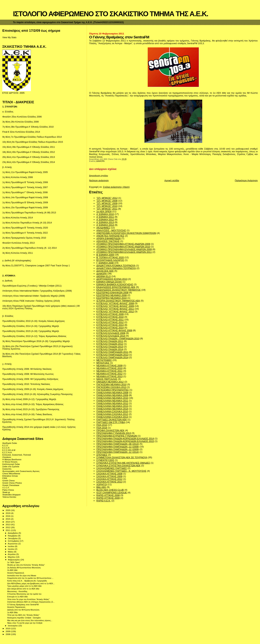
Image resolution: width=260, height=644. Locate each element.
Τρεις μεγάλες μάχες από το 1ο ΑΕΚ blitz (24, 586)
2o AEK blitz (12, 570)
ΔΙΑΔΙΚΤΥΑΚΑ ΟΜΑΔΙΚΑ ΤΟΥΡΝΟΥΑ (116, 268)
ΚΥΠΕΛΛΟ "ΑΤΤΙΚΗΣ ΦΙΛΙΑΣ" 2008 (115, 303)
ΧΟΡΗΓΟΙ (102, 484)
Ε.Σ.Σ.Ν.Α (7, 452)
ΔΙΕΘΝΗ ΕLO (104, 276)
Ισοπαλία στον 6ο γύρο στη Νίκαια (22, 576)
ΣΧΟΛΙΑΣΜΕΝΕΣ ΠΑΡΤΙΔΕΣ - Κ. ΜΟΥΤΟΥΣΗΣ (121, 471)
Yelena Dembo (9, 497)
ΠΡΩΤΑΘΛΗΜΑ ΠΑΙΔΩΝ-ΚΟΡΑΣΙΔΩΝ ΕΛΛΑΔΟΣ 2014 (125, 438)
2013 (8, 524)
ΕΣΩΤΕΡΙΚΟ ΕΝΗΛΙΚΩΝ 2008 (112, 293)
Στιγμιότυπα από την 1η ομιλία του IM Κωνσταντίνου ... (30, 578)
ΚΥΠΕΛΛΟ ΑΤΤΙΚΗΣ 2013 (110, 325)
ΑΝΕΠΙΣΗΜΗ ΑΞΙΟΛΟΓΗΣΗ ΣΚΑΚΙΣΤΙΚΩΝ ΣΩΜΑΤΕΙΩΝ (126, 233)
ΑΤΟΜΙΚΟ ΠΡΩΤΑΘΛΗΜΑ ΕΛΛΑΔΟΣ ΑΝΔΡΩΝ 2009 (124, 249)
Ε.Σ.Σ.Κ (6, 448)
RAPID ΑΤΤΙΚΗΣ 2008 (108, 495)
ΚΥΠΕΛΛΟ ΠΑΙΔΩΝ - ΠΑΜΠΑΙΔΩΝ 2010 (118, 338)
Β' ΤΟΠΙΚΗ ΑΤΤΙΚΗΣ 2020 (110, 257)
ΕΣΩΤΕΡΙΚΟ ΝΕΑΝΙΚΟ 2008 (112, 295)
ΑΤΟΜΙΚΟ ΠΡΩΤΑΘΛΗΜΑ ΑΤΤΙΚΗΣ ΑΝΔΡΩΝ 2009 (123, 244)
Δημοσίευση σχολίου (99, 176)
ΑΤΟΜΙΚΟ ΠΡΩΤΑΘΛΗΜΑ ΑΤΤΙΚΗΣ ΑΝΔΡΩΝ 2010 (123, 247)
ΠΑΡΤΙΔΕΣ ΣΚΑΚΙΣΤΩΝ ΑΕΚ (112, 420)
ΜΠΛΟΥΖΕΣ (103, 363)
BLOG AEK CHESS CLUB (110, 490)
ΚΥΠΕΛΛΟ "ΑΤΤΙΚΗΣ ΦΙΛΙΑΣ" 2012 (115, 311)
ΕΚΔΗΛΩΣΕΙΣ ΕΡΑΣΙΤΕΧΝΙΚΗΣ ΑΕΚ (116, 287)
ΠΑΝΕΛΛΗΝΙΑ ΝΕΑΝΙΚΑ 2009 (112, 395)
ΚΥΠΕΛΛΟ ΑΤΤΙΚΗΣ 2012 (110, 322)
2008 (8, 634)
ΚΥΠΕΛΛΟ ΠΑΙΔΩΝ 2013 (110, 347)
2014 (8, 522)
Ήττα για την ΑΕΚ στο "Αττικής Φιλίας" (23, 615)
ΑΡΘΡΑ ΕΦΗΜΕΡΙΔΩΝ (109, 238)
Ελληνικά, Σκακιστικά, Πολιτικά (17, 455)
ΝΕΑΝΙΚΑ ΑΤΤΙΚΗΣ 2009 (110, 366)
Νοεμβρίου (13, 536)
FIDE (5, 478)
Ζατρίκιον (7, 457)
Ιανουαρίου (13, 626)
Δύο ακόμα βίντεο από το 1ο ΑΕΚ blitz (23, 589)
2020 (8, 510)
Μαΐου (11, 552)
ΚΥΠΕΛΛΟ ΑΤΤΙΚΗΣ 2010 (110, 317)
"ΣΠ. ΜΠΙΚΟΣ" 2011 (107, 209)
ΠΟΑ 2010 (102, 425)
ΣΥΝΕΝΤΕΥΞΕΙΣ (105, 460)
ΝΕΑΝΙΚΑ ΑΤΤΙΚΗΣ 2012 (110, 374)
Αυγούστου (13, 544)
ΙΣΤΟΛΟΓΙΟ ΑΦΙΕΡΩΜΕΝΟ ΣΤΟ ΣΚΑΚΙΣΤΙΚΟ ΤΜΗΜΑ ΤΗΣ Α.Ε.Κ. (111, 14)
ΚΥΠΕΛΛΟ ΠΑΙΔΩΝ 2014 (110, 349)
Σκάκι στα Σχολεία (11, 466)
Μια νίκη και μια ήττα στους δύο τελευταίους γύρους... (30, 620)
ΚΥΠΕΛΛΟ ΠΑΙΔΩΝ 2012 (110, 344)
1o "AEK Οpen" (14, 562)
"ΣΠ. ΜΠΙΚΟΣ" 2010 (107, 206)
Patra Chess (8, 490)
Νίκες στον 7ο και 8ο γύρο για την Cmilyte (25, 623)
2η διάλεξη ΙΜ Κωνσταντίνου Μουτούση (24, 568)
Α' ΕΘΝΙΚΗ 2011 (105, 217)
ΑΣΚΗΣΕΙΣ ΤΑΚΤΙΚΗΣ (108, 241)
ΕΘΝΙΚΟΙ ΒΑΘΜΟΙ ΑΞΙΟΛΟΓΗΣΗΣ (115, 284)
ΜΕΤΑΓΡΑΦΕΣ (104, 360)
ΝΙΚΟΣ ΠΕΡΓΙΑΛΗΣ (107, 379)
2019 (8, 513)
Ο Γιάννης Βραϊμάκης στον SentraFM (23, 605)
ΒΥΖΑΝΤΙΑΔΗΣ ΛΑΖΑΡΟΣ (110, 260)
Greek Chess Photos (12, 483)
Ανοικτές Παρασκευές (16, 607)
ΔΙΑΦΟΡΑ (100, 161)
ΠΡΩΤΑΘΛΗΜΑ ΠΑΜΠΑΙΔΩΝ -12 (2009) (118, 449)
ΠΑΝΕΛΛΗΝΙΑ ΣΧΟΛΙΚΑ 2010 (112, 411)
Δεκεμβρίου (13, 533)
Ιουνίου (11, 549)
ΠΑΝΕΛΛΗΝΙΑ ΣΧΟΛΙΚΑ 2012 (112, 414)
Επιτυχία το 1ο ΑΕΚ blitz (18, 597)
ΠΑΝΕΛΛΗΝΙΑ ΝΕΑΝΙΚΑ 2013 (112, 406)
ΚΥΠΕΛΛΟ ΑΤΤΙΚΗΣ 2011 (110, 320)
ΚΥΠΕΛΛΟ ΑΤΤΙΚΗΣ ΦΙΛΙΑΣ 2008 (114, 330)
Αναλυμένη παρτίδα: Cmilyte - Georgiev (24, 618)
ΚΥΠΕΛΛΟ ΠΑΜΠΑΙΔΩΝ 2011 (112, 352)
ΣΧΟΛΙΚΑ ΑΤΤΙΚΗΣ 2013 (109, 482)
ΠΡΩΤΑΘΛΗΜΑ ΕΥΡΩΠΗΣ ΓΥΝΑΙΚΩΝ (117, 436)
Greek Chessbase (11, 485)
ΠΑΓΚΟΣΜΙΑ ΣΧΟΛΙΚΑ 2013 (111, 387)
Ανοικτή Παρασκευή (16, 573)
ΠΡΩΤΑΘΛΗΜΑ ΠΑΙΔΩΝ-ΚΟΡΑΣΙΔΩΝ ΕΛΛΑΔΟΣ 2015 (125, 441)
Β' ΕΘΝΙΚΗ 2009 (105, 255)
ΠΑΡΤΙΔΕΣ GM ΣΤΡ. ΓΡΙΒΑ (111, 422)
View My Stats (9, 37)
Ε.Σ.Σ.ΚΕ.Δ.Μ (9, 450)
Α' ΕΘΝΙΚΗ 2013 (105, 222)
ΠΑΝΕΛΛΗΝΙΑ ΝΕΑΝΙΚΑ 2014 (112, 409)
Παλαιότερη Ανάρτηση (246, 180)
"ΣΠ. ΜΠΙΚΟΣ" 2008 (107, 201)
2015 (8, 519)
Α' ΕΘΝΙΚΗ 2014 (105, 225)
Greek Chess (8, 480)
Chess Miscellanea (11, 473)
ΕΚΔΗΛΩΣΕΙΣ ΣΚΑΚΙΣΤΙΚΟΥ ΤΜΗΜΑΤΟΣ (119, 290)
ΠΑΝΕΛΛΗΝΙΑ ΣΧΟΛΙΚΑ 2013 (112, 417)
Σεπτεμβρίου (14, 541)
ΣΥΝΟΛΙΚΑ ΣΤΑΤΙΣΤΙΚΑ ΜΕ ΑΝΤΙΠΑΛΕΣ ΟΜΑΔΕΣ (123, 463)
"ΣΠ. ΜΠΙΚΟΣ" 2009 (107, 203)
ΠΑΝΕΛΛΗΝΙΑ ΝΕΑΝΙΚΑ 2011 (112, 401)
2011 (8, 530)
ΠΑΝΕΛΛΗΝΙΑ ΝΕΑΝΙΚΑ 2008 (112, 393)
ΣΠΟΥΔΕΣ (102, 455)
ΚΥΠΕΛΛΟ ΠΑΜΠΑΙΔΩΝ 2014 (112, 357)
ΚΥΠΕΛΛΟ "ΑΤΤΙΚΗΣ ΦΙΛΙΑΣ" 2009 (115, 306)
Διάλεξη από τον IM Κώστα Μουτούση (23, 610)
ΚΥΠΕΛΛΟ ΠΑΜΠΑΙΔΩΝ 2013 (112, 355)
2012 (8, 527)
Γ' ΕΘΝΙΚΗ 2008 (105, 263)
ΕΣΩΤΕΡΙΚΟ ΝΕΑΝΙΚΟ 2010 (112, 298)
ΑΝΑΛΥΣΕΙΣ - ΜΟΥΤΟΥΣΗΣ (111, 230)
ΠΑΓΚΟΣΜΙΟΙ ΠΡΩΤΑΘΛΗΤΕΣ (113, 390)
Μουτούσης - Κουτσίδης (17, 591)
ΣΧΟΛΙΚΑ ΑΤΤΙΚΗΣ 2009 (109, 476)
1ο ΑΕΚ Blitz (12, 612)
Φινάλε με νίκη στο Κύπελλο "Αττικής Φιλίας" (26, 565)
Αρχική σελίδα (172, 180)
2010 (8, 628)
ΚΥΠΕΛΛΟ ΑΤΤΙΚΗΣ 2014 (110, 328)
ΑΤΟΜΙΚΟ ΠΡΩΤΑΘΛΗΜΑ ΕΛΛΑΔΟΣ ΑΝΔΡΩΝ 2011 (124, 252)
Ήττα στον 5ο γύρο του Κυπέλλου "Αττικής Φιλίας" (28, 599)
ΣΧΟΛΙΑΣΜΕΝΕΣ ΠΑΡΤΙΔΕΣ (112, 468)
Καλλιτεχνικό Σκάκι (11, 464)
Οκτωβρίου (13, 538)
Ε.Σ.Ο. (5, 445)
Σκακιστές (7, 469)
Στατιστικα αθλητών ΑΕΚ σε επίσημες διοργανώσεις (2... (31, 602)
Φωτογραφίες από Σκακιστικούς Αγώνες (21, 471)
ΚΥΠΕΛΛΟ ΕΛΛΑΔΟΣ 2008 (111, 333)
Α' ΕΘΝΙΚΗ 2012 (105, 220)
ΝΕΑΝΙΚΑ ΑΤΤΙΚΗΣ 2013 (110, 376)
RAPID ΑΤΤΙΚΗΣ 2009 (108, 498)
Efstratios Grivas (10, 476)
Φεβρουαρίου (14, 560)
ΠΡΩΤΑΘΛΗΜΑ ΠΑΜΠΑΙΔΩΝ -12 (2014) (118, 452)
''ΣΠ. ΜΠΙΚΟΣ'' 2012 (107, 198)
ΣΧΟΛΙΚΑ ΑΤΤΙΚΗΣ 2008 (109, 474)
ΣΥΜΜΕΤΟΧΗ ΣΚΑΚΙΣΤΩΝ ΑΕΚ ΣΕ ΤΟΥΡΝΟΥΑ (122, 457)
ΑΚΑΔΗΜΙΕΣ (103, 228)
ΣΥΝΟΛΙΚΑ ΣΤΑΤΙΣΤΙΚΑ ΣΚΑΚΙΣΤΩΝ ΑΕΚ (118, 466)
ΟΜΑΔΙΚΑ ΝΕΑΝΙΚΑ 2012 (110, 382)
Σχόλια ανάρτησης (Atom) (116, 187)
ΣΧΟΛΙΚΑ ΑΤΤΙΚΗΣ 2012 (109, 479)
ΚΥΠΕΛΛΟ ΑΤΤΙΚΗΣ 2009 (110, 314)
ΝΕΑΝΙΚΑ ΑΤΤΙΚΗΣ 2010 (110, 368)
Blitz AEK (101, 487)
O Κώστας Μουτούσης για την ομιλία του (24, 594)
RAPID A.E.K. (104, 501)
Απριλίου (12, 554)
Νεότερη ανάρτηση (99, 180)
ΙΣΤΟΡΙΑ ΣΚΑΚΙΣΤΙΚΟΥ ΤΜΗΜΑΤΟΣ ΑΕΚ (118, 301)
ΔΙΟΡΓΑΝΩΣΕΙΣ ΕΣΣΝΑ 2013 (112, 279)
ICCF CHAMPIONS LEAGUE (112, 493)
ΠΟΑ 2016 (102, 428)
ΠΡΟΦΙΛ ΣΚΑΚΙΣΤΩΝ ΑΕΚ (110, 430)
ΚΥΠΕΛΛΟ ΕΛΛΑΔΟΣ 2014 (111, 336)
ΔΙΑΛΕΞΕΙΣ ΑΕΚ (105, 271)
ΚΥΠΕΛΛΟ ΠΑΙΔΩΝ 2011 (110, 341)
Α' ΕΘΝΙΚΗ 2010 (105, 214)
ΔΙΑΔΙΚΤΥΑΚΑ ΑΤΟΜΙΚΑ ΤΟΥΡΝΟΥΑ (116, 266)
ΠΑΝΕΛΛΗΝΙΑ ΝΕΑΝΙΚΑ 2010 (112, 398)
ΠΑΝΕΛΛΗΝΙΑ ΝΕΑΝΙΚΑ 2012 (112, 403)
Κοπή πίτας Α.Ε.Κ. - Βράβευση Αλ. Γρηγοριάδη (27, 581)
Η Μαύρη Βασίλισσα (12, 459)
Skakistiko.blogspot (11, 495)
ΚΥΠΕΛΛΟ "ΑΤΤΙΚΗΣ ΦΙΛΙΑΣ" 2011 (115, 309)
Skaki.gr (6, 492)
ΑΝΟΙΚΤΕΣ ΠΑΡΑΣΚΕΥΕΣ (110, 236)
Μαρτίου (12, 557)
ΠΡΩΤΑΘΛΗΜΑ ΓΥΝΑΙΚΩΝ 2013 (114, 433)
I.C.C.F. (6, 488)
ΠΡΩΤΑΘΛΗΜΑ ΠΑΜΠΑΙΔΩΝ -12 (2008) (118, 447)
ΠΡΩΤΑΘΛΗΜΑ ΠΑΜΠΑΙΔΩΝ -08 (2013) (118, 444)
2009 (8, 631)
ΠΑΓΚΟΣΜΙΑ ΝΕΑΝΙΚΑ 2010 (111, 384)
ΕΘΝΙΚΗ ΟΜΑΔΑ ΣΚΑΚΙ (109, 282)
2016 (8, 516)
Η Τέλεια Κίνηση (10, 462)
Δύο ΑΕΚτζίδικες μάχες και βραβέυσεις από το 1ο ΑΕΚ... (31, 583)
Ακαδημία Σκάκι (10, 443)
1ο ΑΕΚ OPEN (104, 211)
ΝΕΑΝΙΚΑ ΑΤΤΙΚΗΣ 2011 (110, 371)
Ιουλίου (11, 546)
